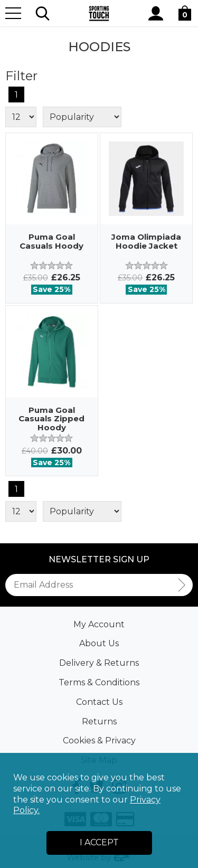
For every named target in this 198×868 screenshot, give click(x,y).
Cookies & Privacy (99, 740)
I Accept (99, 842)
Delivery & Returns (99, 663)
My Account (99, 624)
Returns (99, 721)
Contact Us (99, 702)
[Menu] (13, 13)
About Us (99, 643)
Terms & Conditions (99, 682)
